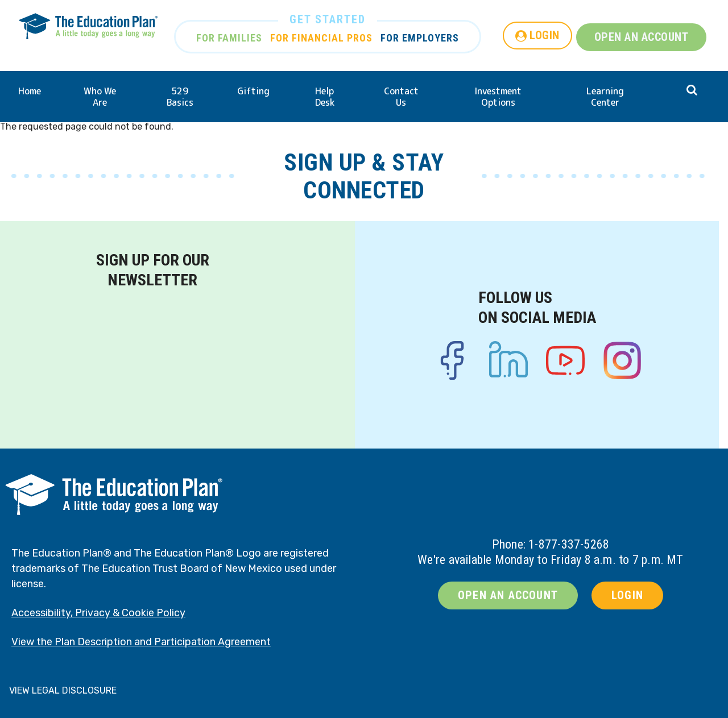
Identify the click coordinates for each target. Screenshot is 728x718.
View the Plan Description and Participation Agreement (141, 642)
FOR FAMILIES (229, 38)
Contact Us (401, 97)
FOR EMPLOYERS (420, 38)
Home (30, 91)
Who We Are (100, 97)
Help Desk (325, 97)
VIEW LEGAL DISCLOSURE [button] (63, 690)
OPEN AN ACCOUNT (642, 37)
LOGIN (545, 35)
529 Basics (180, 97)
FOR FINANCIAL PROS (321, 38)
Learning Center (605, 97)
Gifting (253, 91)
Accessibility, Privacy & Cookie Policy (98, 613)
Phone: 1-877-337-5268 (551, 544)
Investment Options (498, 97)
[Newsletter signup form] (152, 360)
